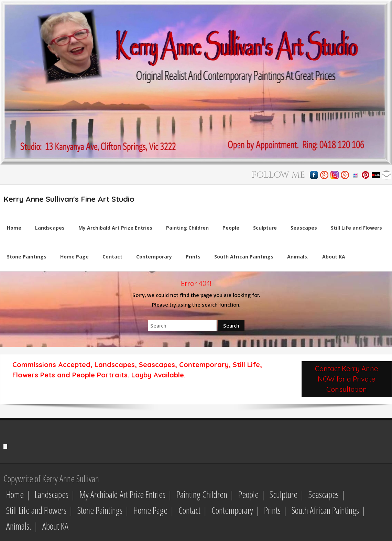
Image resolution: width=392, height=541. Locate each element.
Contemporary (232, 510)
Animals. (19, 526)
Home (15, 494)
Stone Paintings (100, 510)
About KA (55, 526)
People (248, 494)
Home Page (150, 510)
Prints (272, 510)
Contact (189, 510)
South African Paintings (325, 510)
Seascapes (324, 494)
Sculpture (284, 494)
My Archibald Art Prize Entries (122, 494)
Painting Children (202, 494)
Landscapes (52, 494)
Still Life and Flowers (36, 510)
